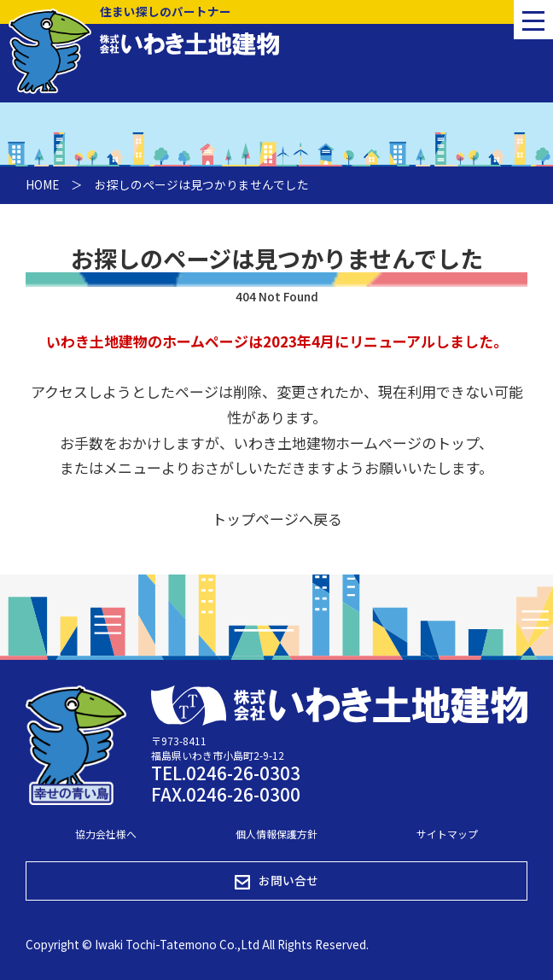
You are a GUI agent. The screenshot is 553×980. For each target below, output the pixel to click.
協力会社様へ (106, 834)
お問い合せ (276, 881)
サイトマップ (447, 834)
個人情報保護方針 (276, 834)
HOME (42, 184)
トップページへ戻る (277, 519)
